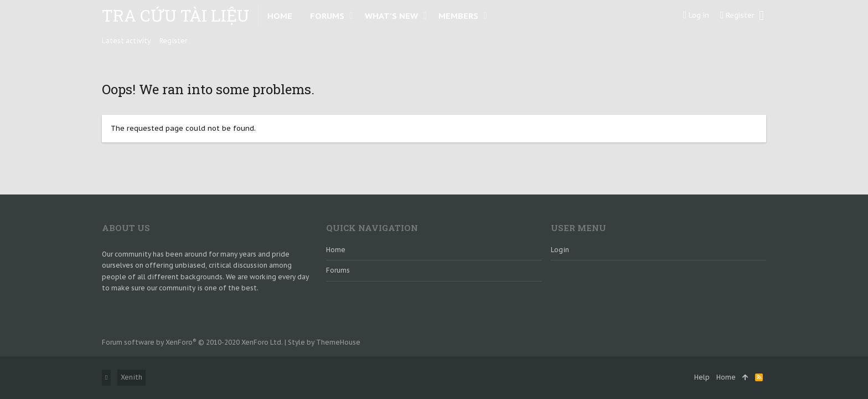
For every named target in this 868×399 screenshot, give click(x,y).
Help (702, 377)
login (560, 250)
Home (336, 250)
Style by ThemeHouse (324, 342)
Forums (338, 270)
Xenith (131, 377)
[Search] (761, 16)
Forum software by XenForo (192, 342)
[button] (351, 16)
